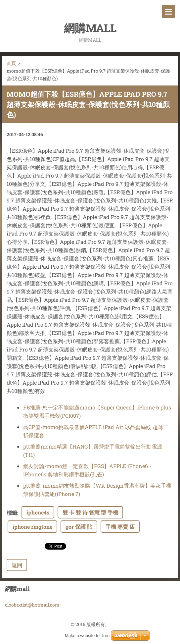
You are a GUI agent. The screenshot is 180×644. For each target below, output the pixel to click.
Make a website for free (87, 636)
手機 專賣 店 (120, 527)
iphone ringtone (32, 527)
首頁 (11, 63)
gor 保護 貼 (79, 527)
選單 (168, 12)
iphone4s (38, 512)
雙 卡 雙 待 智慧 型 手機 (90, 512)
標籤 (12, 513)
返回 (17, 565)
